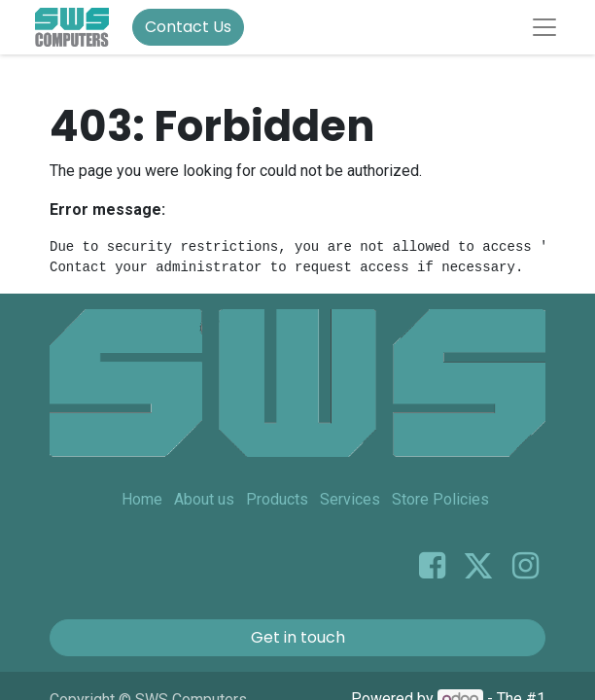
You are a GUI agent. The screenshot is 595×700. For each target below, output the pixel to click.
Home (142, 499)
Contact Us (188, 27)
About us (204, 499)
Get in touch (298, 637)
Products (277, 499)
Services (350, 499)
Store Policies (440, 499)
